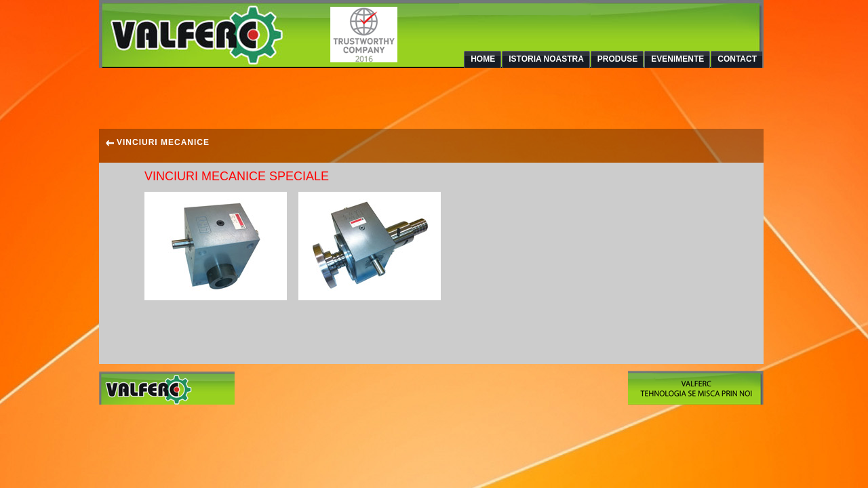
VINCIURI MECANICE (158, 142)
